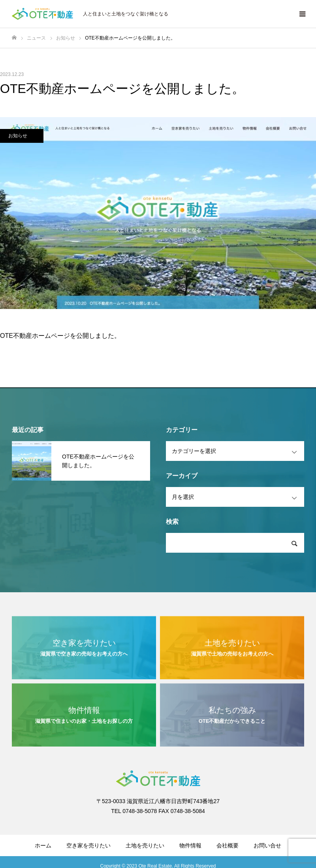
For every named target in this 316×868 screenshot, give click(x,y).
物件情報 (190, 845)
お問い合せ (267, 845)
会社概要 (228, 845)
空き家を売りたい (88, 845)
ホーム (43, 845)
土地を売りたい (145, 845)
